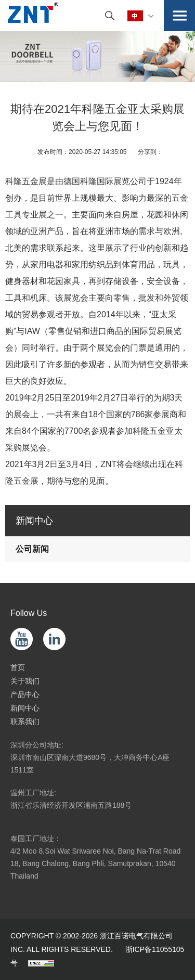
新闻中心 (25, 708)
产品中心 (25, 694)
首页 (18, 667)
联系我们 (25, 721)
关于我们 (25, 681)
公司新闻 (32, 549)
